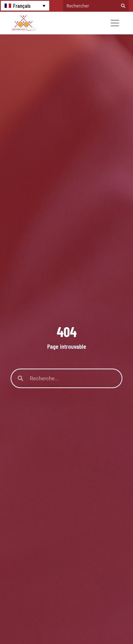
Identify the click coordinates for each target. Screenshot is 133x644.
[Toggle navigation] (115, 23)
